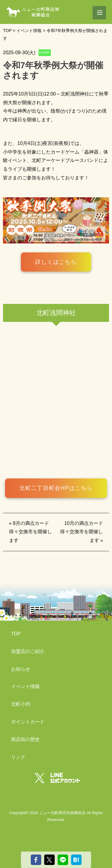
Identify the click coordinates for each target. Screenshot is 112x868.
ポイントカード (28, 722)
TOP (16, 634)
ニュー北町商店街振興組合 (62, 813)
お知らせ (21, 669)
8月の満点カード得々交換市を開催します (30, 532)
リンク (18, 757)
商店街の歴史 (25, 739)
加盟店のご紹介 (28, 651)
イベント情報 (25, 686)
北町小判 (21, 704)
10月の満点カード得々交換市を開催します (82, 532)
